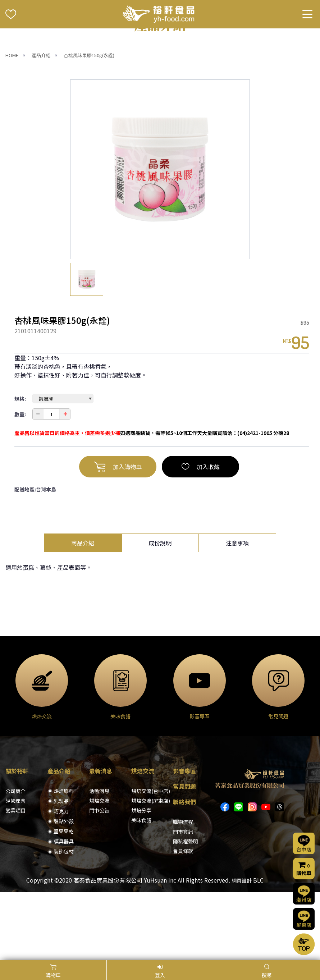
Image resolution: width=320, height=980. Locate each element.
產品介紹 (41, 123)
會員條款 (183, 919)
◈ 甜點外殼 (61, 889)
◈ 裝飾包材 (61, 919)
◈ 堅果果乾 (61, 899)
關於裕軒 (17, 838)
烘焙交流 (99, 868)
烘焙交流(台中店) (151, 858)
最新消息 (101, 838)
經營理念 (15, 868)
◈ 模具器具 (61, 909)
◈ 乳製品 (58, 869)
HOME (12, 123)
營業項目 (15, 878)
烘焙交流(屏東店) (151, 868)
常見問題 (184, 854)
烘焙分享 (141, 878)
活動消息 (99, 858)
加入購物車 (118, 534)
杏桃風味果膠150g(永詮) (89, 123)
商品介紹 (83, 610)
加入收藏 (201, 534)
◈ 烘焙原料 (61, 858)
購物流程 (183, 889)
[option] (160, 237)
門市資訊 (183, 899)
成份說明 (160, 610)
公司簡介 (15, 858)
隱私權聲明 (186, 909)
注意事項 (237, 610)
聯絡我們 (184, 869)
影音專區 (184, 838)
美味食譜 (141, 888)
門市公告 (99, 878)
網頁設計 (242, 948)
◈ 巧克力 (58, 879)
